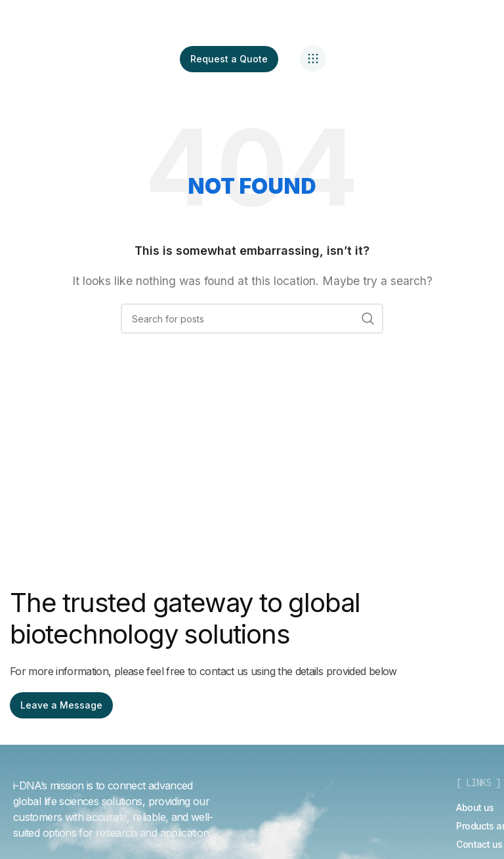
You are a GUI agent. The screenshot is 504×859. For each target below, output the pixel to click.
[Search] (252, 319)
